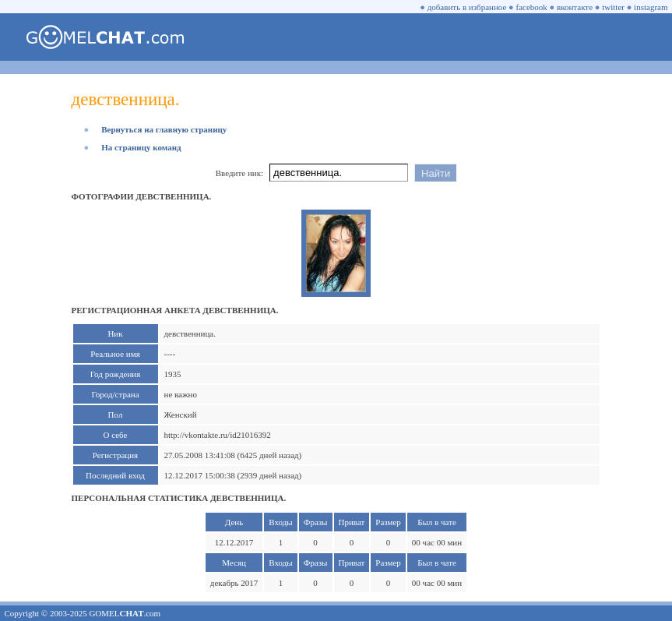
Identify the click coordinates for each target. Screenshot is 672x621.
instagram (651, 7)
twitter (613, 7)
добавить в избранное (467, 7)
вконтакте (575, 7)
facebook (532, 7)
